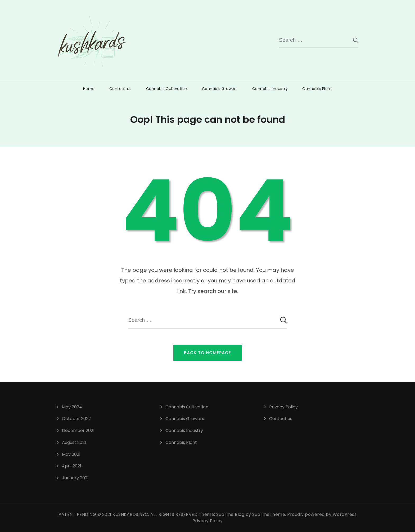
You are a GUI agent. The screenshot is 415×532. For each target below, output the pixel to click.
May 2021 (71, 454)
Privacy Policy (283, 407)
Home (89, 89)
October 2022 (76, 419)
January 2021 (75, 478)
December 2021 (78, 430)
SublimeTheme (269, 514)
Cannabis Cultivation (167, 89)
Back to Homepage (207, 353)
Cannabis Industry (270, 89)
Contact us (120, 89)
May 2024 (72, 407)
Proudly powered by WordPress (322, 514)
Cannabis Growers (220, 89)
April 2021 (72, 466)
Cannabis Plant (317, 89)
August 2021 (74, 442)
